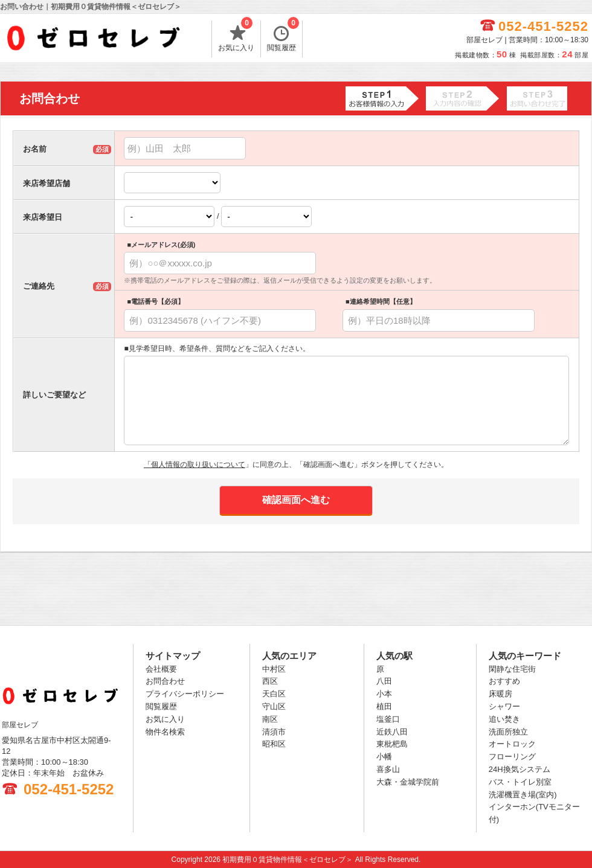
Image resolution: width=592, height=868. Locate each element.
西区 (270, 681)
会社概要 (161, 669)
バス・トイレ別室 (520, 782)
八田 (384, 681)
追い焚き (504, 719)
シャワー (504, 706)
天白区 (274, 694)
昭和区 (274, 744)
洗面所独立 (508, 732)
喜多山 (388, 769)
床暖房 (500, 694)
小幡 (384, 757)
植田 (384, 706)
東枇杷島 (392, 744)
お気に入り (236, 36)
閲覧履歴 (283, 36)
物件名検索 (165, 732)
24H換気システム (520, 769)
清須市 (274, 732)
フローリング (512, 757)
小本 (384, 694)
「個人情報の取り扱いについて (195, 465)
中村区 (274, 669)
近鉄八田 (392, 732)
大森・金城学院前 (408, 782)
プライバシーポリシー (185, 694)
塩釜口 (388, 719)
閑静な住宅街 (512, 669)
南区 (270, 719)
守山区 (274, 706)
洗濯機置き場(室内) (523, 795)
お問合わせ (165, 681)
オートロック (512, 744)
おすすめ (504, 681)
